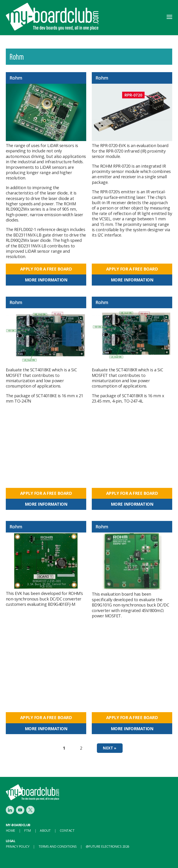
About (45, 830)
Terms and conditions (57, 846)
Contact (67, 830)
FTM (27, 830)
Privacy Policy (17, 846)
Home (10, 830)
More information (46, 280)
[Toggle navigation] (169, 16)
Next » (110, 748)
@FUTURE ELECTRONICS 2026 (108, 846)
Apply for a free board (46, 269)
